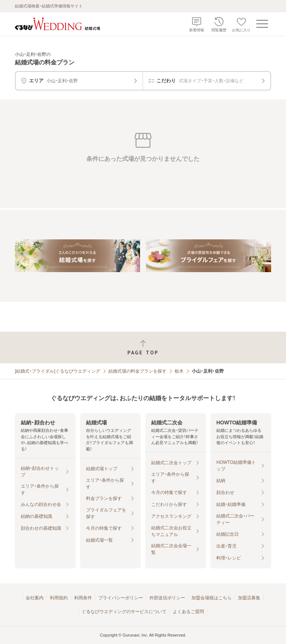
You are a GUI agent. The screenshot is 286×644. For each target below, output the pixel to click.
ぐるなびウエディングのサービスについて (124, 612)
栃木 (179, 371)
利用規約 (59, 598)
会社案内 (35, 598)
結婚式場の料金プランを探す (137, 371)
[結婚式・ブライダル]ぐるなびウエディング (58, 371)
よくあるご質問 (188, 612)
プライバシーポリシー (121, 598)
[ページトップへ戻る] (143, 347)
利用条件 (83, 598)
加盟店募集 (249, 598)
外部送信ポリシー (167, 598)
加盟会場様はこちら (212, 598)
